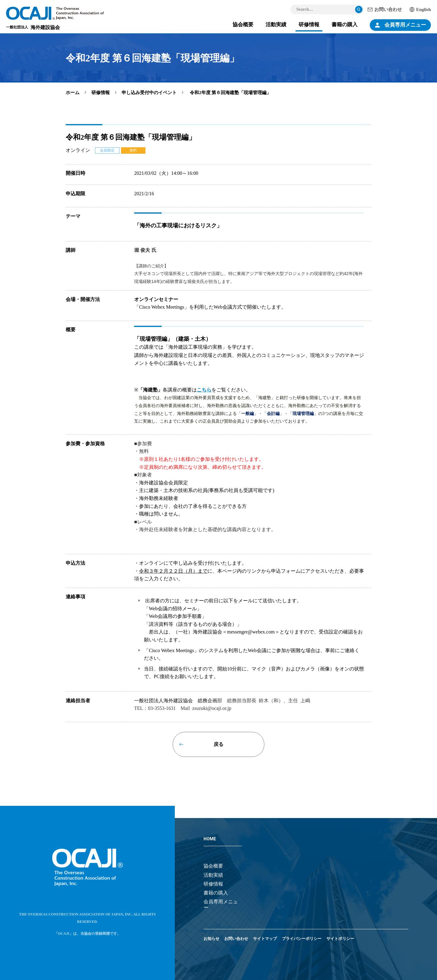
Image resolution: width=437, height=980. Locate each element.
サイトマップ (265, 939)
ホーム (73, 93)
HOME (210, 839)
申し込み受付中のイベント (149, 93)
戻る (218, 744)
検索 (359, 9)
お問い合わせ (388, 9)
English (424, 9)
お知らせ (211, 939)
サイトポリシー (340, 939)
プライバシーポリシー (302, 939)
